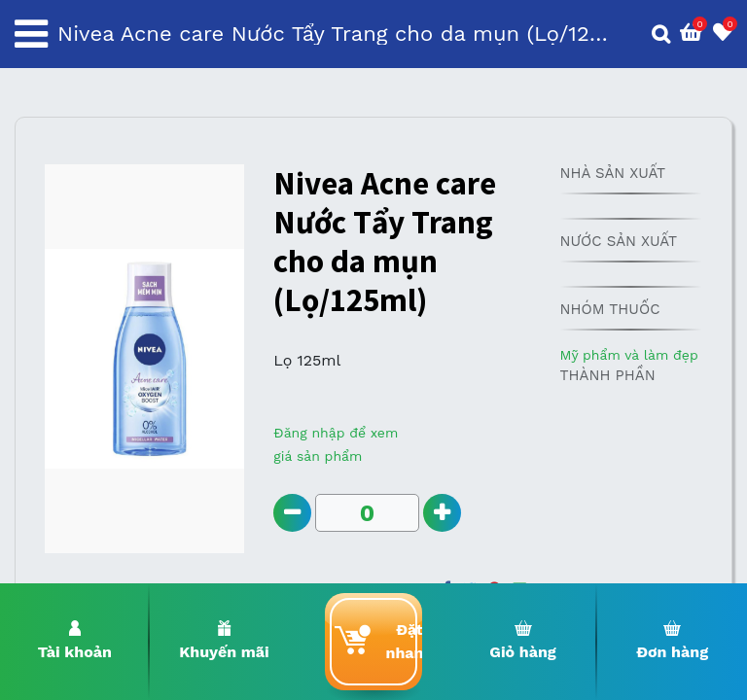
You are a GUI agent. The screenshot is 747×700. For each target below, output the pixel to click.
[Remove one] (292, 513)
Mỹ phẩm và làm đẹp (628, 355)
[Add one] (442, 513)
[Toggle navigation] (31, 34)
